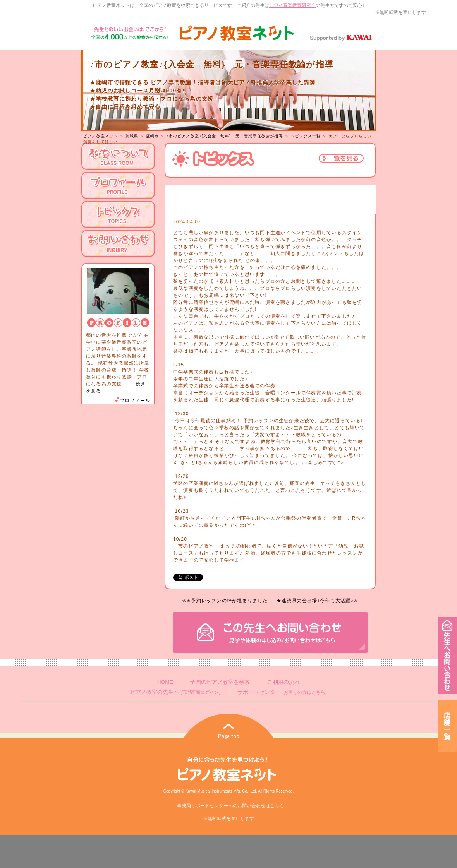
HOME (165, 682)
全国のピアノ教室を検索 (220, 682)
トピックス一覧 (306, 136)
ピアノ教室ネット (101, 136)
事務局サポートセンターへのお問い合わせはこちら (230, 806)
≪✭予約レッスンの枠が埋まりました (225, 601)
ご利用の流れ (283, 682)
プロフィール (132, 401)
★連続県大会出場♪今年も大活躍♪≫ (318, 601)
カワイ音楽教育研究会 (292, 5)
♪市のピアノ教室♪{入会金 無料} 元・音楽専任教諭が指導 (224, 136)
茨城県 (132, 136)
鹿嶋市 (153, 136)
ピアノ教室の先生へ (175, 692)
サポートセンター (282, 692)
